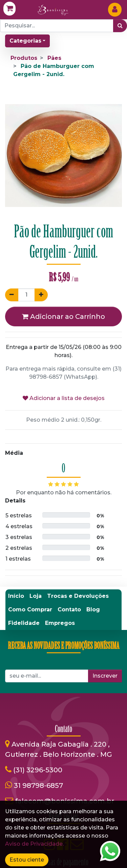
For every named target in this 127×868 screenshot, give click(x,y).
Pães (54, 58)
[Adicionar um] (41, 295)
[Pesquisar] (120, 26)
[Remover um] (12, 295)
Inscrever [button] (105, 676)
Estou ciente (27, 860)
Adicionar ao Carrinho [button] (63, 316)
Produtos (24, 58)
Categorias (25, 41)
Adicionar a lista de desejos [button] (64, 398)
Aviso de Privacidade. (34, 844)
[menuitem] (16, 596)
